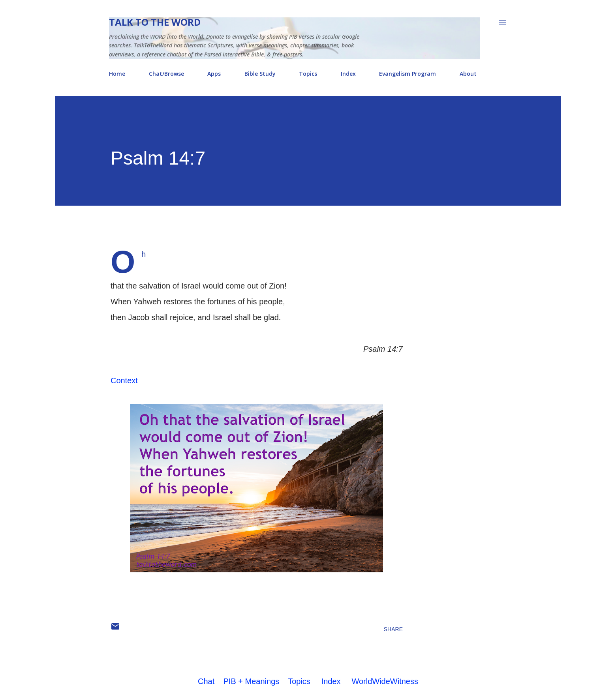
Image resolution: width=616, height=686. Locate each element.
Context (124, 380)
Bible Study (260, 74)
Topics (308, 74)
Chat (206, 681)
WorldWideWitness (385, 681)
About (468, 74)
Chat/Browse (166, 74)
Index (348, 74)
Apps (214, 74)
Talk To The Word (155, 22)
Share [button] (393, 629)
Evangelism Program (408, 74)
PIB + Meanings (252, 681)
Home (117, 74)
